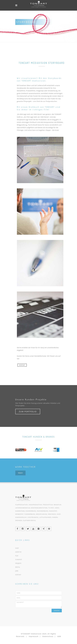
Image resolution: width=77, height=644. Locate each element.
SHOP (17, 548)
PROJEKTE (18, 563)
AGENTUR (18, 552)
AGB (59, 636)
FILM (17, 556)
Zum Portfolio (28, 412)
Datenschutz (48, 636)
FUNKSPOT (19, 560)
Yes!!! (20, 473)
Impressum (34, 636)
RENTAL (18, 567)
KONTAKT (22, 365)
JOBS (17, 571)
